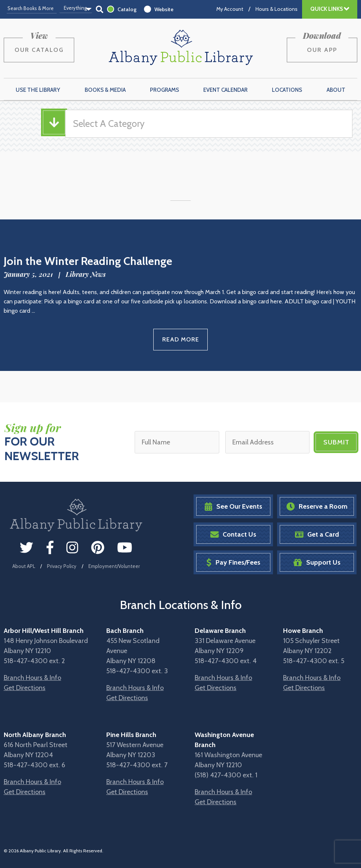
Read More (181, 339)
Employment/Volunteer (114, 566)
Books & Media (105, 90)
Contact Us (233, 535)
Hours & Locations (277, 9)
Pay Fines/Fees (233, 563)
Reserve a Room (317, 507)
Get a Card (317, 535)
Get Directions (25, 688)
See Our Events (233, 507)
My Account (230, 9)
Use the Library (38, 90)
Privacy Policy (62, 566)
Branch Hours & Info (32, 678)
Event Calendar (225, 90)
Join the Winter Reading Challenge (88, 261)
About (336, 90)
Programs (164, 90)
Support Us (317, 563)
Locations (287, 90)
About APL (24, 566)
